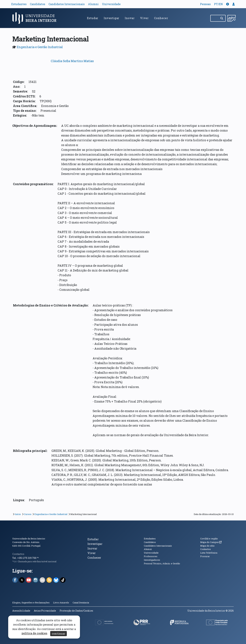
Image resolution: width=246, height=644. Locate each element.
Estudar (93, 18)
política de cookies (34, 633)
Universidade (111, 4)
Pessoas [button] (205, 4)
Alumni (93, 4)
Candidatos (37, 4)
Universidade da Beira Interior (29, 539)
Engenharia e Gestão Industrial (40, 47)
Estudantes (19, 4)
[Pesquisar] (222, 18)
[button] (228, 4)
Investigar (111, 18)
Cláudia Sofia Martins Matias (72, 61)
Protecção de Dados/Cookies (76, 611)
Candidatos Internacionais (67, 4)
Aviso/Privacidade (45, 611)
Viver (144, 18)
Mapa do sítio (207, 546)
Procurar (205, 556)
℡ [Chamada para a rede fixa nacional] (38, 558)
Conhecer (161, 18)
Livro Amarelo (61, 603)
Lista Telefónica (209, 553)
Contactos (18, 554)
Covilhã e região (209, 539)
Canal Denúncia (81, 603)
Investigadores (152, 560)
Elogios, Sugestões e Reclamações (31, 603)
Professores (151, 556)
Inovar (130, 18)
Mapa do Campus (211, 542)
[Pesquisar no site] (214, 18)
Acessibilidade (21, 611)
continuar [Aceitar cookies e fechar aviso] (59, 634)
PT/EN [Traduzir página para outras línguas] (218, 4)
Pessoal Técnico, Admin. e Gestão (162, 563)
